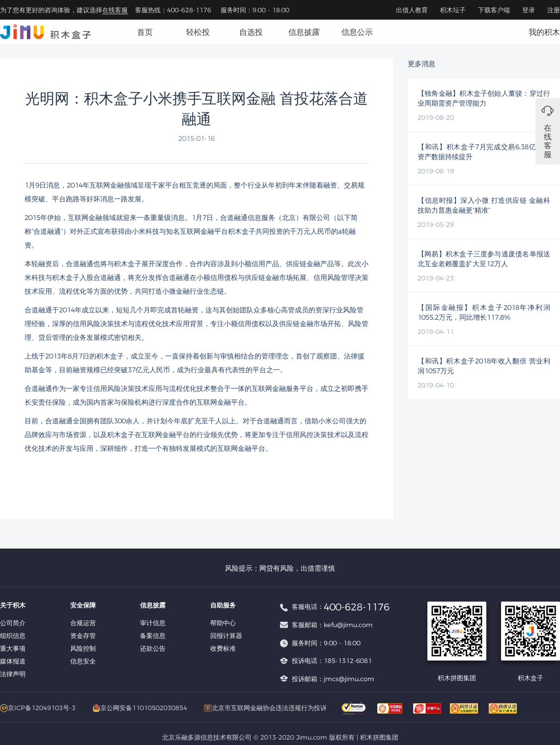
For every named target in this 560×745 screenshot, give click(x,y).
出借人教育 (412, 10)
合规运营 (83, 623)
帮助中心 (223, 623)
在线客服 (115, 10)
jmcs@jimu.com (349, 679)
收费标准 (223, 648)
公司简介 (13, 623)
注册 (554, 10)
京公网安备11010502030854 (140, 708)
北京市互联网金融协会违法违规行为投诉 (265, 708)
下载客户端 (494, 10)
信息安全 (83, 661)
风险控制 (83, 648)
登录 (529, 10)
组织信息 (13, 635)
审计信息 (153, 623)
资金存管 (83, 635)
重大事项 (13, 648)
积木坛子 (453, 10)
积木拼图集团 (379, 737)
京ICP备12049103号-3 (38, 708)
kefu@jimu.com (348, 625)
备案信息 (153, 635)
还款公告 (153, 648)
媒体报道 (13, 661)
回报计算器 (226, 635)
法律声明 (13, 674)
